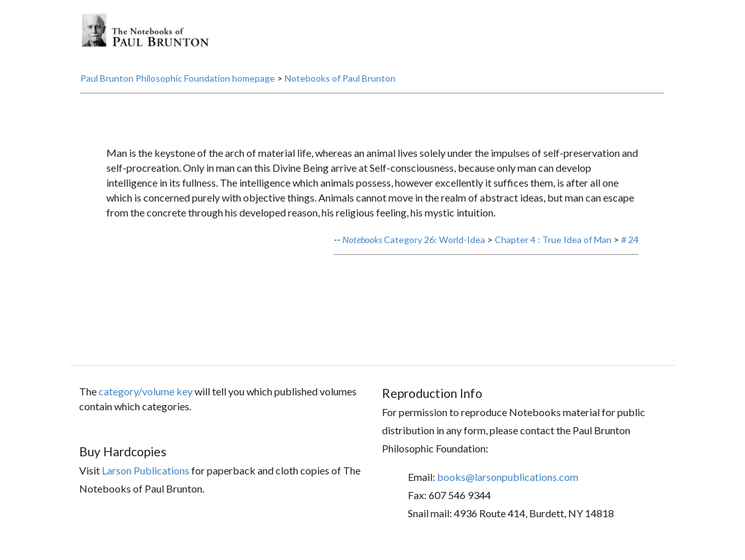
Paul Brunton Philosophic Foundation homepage (178, 78)
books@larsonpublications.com (508, 477)
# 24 (630, 239)
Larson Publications (146, 470)
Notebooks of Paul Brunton (340, 78)
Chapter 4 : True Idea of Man (553, 239)
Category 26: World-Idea (414, 239)
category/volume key (146, 391)
